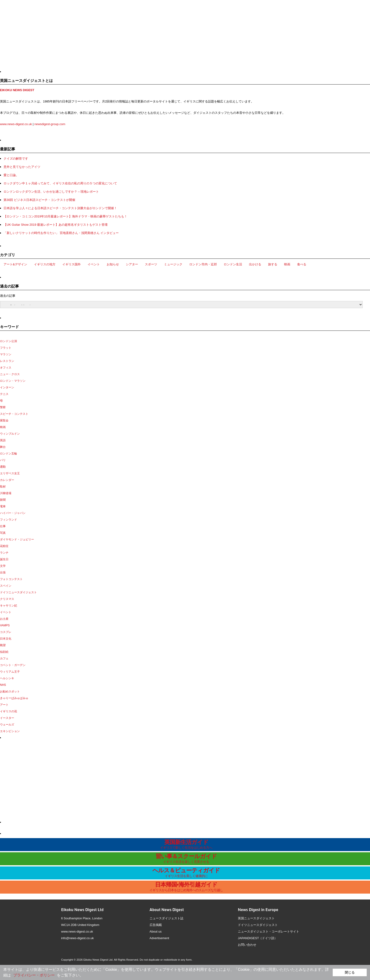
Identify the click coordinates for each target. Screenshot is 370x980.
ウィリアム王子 (10, 672)
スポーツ (151, 264)
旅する (273, 264)
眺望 (3, 645)
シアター (132, 264)
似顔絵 (4, 652)
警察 (3, 407)
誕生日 (4, 559)
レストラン (7, 361)
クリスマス (7, 599)
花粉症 (4, 546)
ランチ (4, 553)
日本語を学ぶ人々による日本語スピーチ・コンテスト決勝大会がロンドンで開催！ (60, 208)
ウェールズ (7, 725)
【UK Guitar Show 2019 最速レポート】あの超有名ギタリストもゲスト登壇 (56, 225)
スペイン (6, 586)
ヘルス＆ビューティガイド (186, 872)
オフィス (6, 368)
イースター (7, 718)
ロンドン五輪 (8, 454)
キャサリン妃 (8, 606)
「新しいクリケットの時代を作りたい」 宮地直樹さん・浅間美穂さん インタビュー (61, 233)
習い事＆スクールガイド (186, 858)
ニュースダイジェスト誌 (166, 918)
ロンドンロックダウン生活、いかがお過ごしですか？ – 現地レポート (51, 192)
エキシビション (10, 731)
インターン (7, 387)
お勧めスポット (10, 692)
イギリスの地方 (45, 264)
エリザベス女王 (10, 473)
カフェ (4, 658)
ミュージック (173, 264)
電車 (3, 506)
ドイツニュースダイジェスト (18, 592)
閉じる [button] (350, 972)
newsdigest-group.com (50, 124)
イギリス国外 (71, 264)
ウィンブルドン (10, 434)
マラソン (6, 354)
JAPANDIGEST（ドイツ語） (258, 938)
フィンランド (8, 520)
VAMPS (5, 625)
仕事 (3, 526)
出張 (3, 573)
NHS (3, 685)
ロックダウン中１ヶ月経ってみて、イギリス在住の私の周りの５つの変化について (60, 183)
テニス (4, 394)
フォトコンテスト (11, 579)
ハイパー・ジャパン (13, 513)
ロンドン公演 (8, 341)
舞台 (3, 447)
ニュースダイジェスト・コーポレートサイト (269, 931)
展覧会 (4, 420)
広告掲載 (156, 925)
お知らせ (113, 264)
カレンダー (7, 480)
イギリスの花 (8, 711)
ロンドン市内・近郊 (203, 264)
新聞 (3, 500)
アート (4, 705)
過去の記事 (8, 296)
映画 (287, 264)
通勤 (3, 467)
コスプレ (6, 632)
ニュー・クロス (10, 374)
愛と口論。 (11, 175)
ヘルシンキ (7, 678)
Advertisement (159, 938)
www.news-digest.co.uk (16, 124)
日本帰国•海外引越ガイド (186, 887)
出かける (255, 264)
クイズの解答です (16, 159)
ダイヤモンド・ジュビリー (17, 539)
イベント (94, 264)
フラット (6, 348)
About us (156, 931)
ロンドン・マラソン (13, 381)
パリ (3, 460)
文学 (3, 566)
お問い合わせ (247, 945)
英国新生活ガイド (186, 844)
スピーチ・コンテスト (14, 414)
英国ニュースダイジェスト (256, 918)
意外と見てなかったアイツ (22, 167)
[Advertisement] (41, 37)
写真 (3, 533)
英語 (3, 440)
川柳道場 (6, 493)
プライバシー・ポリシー (34, 975)
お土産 (4, 619)
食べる (302, 264)
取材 (3, 487)
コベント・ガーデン (13, 665)
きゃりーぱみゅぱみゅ (14, 698)
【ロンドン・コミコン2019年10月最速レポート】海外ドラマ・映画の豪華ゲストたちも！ (65, 216)
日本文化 (6, 639)
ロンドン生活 (233, 264)
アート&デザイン (15, 264)
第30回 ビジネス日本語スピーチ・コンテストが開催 (39, 200)
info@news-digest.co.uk (77, 938)
